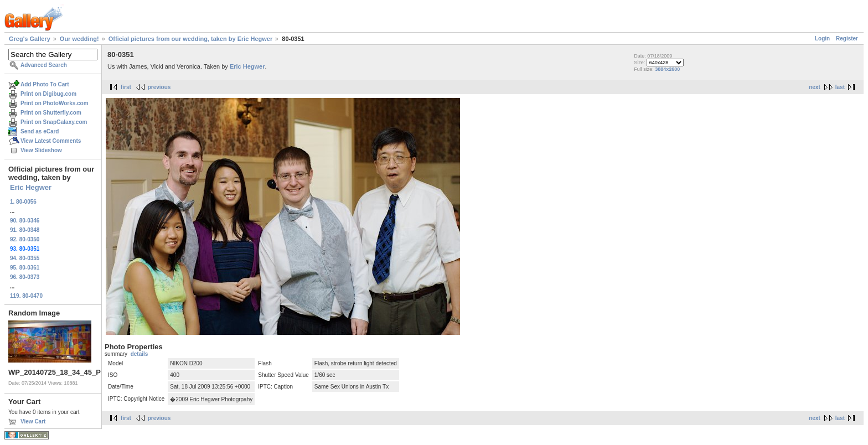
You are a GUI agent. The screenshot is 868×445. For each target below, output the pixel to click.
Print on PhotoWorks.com (55, 103)
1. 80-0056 (23, 202)
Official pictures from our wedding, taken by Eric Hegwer (190, 39)
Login (822, 38)
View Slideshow (41, 150)
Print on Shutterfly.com (51, 113)
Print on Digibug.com (48, 94)
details (139, 354)
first (126, 87)
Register (847, 38)
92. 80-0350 (25, 239)
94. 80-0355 (25, 258)
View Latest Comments (51, 141)
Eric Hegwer (31, 187)
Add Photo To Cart (45, 84)
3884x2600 (667, 69)
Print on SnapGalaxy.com (54, 122)
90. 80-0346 (25, 221)
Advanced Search (44, 65)
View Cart (33, 421)
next (815, 87)
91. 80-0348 (25, 230)
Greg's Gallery (30, 39)
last (840, 87)
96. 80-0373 (25, 277)
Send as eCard (40, 131)
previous (159, 87)
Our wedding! (79, 39)
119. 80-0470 (26, 296)
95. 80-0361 (25, 268)
